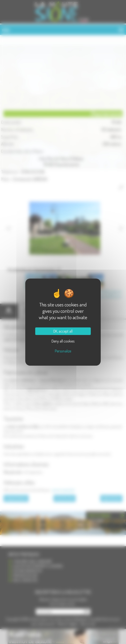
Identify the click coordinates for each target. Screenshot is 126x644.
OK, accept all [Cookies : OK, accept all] (63, 331)
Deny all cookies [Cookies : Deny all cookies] (63, 341)
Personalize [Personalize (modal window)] (63, 351)
